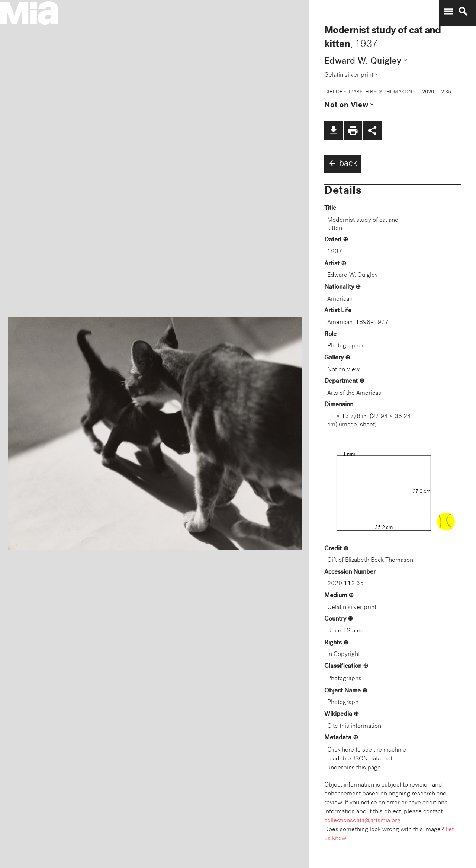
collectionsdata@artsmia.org (362, 821)
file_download (334, 131)
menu (448, 12)
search (463, 12)
